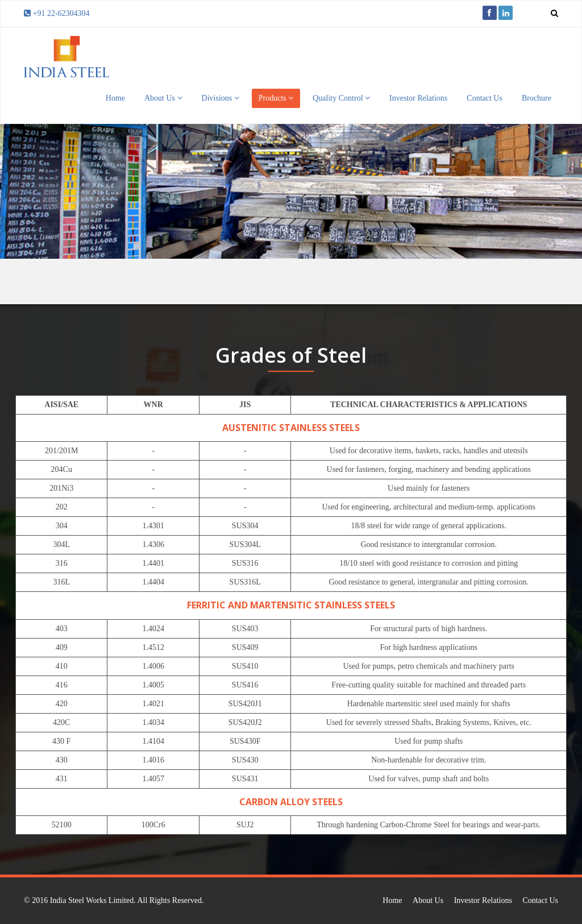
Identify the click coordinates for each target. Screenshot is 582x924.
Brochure (537, 98)
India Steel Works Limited (92, 900)
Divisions (221, 98)
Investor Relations (418, 98)
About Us (163, 98)
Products (276, 98)
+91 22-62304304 (61, 13)
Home (115, 98)
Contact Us (485, 98)
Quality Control (341, 98)
